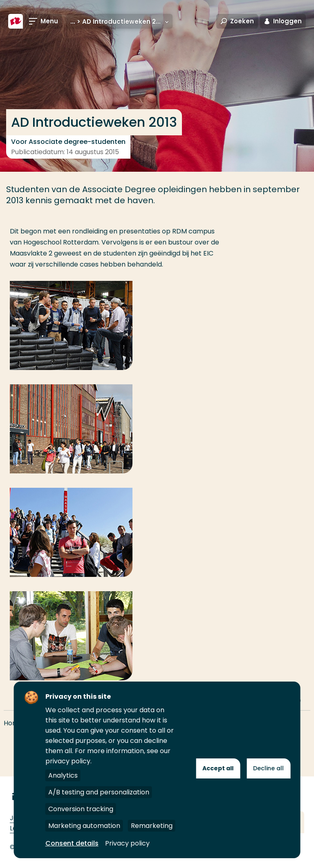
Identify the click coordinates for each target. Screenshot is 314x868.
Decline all (268, 768)
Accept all (218, 768)
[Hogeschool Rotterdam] (16, 21)
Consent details (72, 843)
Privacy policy (127, 843)
